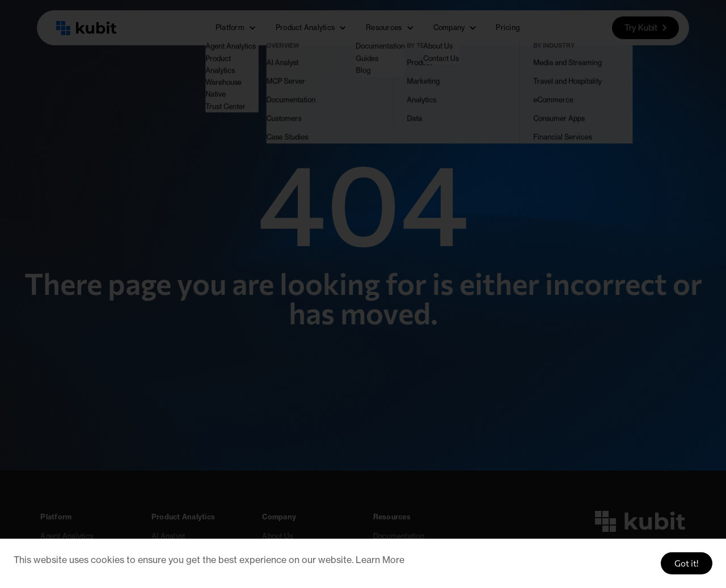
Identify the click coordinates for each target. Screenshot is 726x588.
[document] (363, 294)
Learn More (380, 560)
